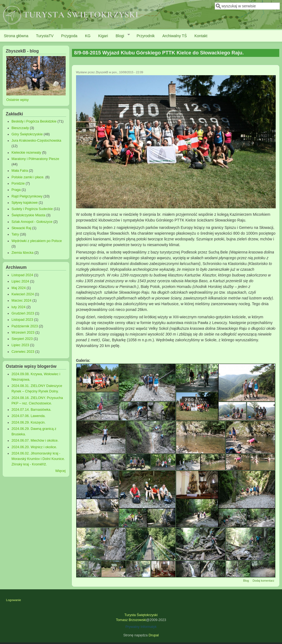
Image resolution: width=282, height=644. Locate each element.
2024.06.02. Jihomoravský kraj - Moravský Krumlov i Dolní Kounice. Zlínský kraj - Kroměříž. (38, 459)
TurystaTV (45, 36)
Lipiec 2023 (20, 345)
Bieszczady (20, 128)
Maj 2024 (19, 288)
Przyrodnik (146, 36)
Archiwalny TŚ (175, 36)
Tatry (15, 234)
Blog (246, 581)
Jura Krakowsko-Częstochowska (36, 141)
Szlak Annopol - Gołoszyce (32, 222)
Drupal (154, 635)
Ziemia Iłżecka (22, 253)
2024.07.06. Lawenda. (29, 416)
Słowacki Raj (21, 228)
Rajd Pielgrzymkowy (27, 196)
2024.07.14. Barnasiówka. (31, 410)
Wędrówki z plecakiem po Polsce (37, 241)
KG (88, 36)
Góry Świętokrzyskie (27, 134)
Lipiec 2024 (20, 281)
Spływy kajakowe (25, 203)
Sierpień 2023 (22, 339)
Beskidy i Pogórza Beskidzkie (34, 121)
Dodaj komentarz (263, 581)
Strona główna (16, 36)
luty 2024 (18, 307)
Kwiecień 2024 (23, 294)
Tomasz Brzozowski (131, 620)
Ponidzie (18, 183)
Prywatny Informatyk (141, 627)
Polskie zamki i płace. (28, 177)
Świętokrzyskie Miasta (28, 215)
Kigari (103, 36)
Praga (16, 190)
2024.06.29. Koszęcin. (29, 422)
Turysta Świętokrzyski (141, 615)
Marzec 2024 (21, 301)
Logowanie (14, 600)
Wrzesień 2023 (23, 333)
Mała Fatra (20, 171)
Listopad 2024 (22, 275)
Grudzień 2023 (23, 313)
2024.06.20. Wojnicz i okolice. (34, 447)
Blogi (121, 36)
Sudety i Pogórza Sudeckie (32, 209)
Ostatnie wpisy (18, 100)
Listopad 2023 (22, 320)
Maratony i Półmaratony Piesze (35, 159)
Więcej (60, 471)
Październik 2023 (25, 326)
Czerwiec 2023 (23, 352)
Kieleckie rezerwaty (26, 153)
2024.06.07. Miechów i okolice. (35, 441)
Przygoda (69, 36)
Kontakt (201, 36)
